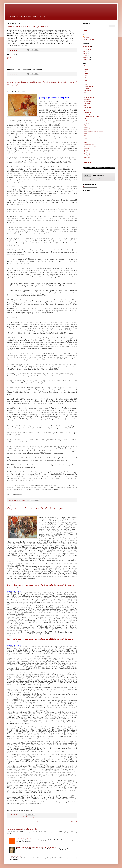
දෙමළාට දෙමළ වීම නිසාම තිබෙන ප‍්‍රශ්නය (94, 131)
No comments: (22, 50)
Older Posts (74, 821)
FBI (85, 77)
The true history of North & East (92, 117)
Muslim (86, 96)
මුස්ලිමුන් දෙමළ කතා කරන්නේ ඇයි (92, 137)
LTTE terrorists (87, 94)
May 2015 (85, 54)
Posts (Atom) (17, 824)
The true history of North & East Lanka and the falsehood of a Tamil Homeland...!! (36, 847)
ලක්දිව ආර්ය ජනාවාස (89, 145)
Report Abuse (87, 162)
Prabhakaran (87, 103)
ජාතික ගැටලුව (87, 128)
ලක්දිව (85, 143)
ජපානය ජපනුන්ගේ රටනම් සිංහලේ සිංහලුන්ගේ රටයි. (30, 27)
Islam (85, 83)
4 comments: (19, 815)
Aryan (85, 68)
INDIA (85, 81)
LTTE (85, 92)
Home (39, 821)
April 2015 (85, 56)
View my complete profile (89, 40)
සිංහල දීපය (87, 37)
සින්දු (9, 58)
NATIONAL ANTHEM (89, 98)
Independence (87, 79)
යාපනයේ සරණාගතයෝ (90, 141)
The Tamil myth (88, 115)
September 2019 (87, 48)
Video (85, 120)
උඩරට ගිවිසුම (87, 124)
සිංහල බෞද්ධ (87, 154)
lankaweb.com (19, 817)
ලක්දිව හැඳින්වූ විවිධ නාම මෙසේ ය (25, 838)
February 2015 (86, 59)
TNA (85, 118)
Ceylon (86, 72)
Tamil (85, 105)
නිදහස (85, 133)
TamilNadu (87, 111)
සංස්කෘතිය (86, 148)
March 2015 (85, 57)
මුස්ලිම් (86, 139)
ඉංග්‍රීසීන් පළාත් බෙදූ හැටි (15, 856)
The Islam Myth (88, 113)
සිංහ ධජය (86, 150)
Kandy (85, 85)
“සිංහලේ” (13, 817)
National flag (87, 100)
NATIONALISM (88, 102)
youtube (86, 122)
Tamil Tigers (87, 109)
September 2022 (87, 46)
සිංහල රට (28, 817)
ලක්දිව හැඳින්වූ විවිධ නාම (90, 146)
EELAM (86, 73)
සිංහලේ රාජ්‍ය (34, 817)
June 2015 (85, 52)
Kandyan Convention (89, 87)
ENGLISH (86, 75)
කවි (85, 126)
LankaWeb (87, 88)
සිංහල (24, 817)
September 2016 (87, 50)
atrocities (86, 70)
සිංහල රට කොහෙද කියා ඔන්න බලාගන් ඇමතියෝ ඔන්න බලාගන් (36, 508)
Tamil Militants (87, 107)
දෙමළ (85, 130)
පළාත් (85, 135)
